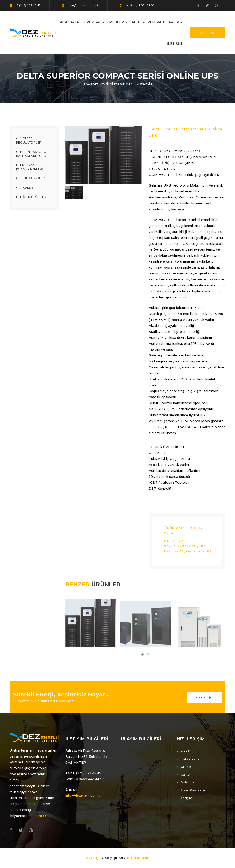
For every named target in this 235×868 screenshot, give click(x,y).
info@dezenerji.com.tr (83, 795)
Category (174, 541)
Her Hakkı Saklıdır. (138, 857)
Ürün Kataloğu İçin (183, 528)
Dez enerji (92, 857)
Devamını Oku (38, 815)
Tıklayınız (171, 533)
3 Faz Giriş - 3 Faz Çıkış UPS (185, 546)
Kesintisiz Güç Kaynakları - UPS (188, 551)
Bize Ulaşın (208, 33)
